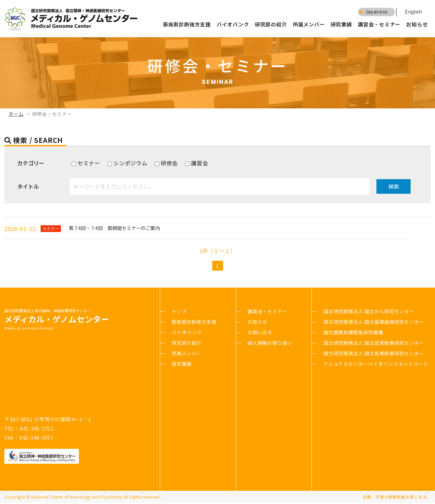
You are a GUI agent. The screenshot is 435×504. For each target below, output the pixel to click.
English (414, 12)
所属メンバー (309, 24)
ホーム (16, 114)
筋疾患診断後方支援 (187, 24)
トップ (179, 313)
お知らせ (417, 24)
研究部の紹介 (271, 24)
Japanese (377, 12)
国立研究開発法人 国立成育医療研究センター (374, 344)
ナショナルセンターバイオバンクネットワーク (376, 365)
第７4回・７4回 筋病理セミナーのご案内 (123, 229)
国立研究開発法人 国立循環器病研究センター (374, 323)
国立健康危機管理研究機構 (353, 334)
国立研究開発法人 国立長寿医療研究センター (374, 355)
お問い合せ (260, 334)
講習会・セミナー (379, 24)
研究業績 (341, 24)
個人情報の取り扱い (270, 344)
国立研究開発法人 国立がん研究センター (369, 313)
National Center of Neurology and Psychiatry (77, 498)
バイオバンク (233, 24)
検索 (394, 186)
